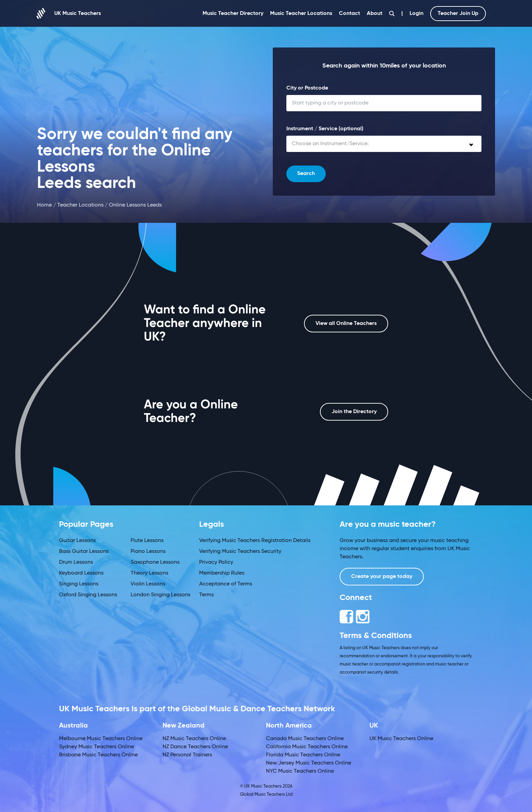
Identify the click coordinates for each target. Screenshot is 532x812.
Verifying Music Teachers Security (240, 552)
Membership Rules (222, 573)
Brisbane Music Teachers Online (98, 755)
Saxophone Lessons (155, 562)
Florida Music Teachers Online (303, 755)
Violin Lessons (148, 584)
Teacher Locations (80, 205)
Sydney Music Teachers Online (97, 747)
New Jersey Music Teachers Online (309, 763)
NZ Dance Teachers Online (195, 747)
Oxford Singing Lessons (88, 595)
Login (416, 14)
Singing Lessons (79, 584)
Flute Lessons (147, 541)
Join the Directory (354, 412)
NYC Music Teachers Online (300, 771)
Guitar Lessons (77, 541)
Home (44, 205)
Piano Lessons (148, 552)
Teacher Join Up (458, 14)
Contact (349, 14)
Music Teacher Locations (301, 14)
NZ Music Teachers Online (194, 739)
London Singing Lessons (160, 595)
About (375, 14)
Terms (206, 595)
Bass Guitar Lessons (84, 552)
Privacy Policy (216, 562)
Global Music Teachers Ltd (266, 795)
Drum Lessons (76, 562)
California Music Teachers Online (307, 747)
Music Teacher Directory (233, 14)
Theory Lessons (149, 573)
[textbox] (384, 144)
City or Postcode (307, 88)
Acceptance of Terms (226, 584)
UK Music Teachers (69, 13)
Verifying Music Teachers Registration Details (255, 541)
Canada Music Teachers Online (305, 739)
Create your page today (382, 577)
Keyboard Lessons (81, 573)
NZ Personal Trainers (187, 755)
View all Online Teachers (346, 324)
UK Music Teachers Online (401, 739)
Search (306, 174)
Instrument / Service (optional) (325, 129)
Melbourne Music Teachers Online (101, 739)
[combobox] (384, 144)
